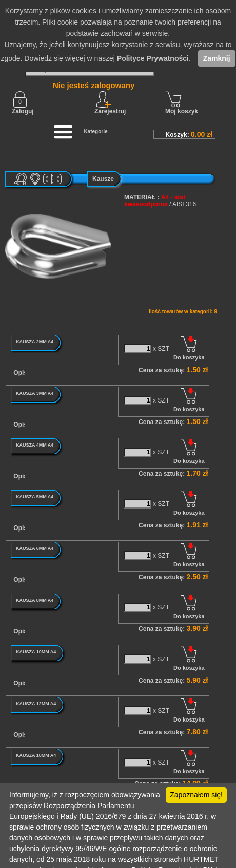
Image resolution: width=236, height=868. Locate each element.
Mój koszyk (182, 103)
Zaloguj (23, 103)
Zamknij (217, 58)
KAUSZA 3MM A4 (35, 393)
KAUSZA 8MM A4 (35, 600)
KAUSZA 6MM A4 (35, 548)
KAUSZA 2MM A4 (35, 342)
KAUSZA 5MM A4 (35, 497)
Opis (20, 373)
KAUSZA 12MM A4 (36, 704)
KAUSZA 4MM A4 (35, 445)
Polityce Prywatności (153, 58)
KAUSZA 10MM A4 (36, 652)
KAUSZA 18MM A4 (36, 755)
